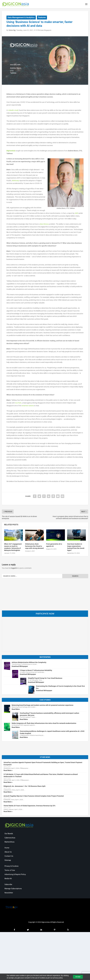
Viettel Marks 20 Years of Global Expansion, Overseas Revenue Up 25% (29, 806)
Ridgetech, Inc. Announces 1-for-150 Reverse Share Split (25, 787)
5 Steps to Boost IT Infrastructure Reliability (36, 671)
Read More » (8, 771)
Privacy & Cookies (12, 867)
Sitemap (8, 861)
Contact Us (9, 857)
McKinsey (16, 181)
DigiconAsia (11, 151)
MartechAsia (9, 842)
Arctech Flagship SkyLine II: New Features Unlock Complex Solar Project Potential (34, 796)
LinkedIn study (13, 111)
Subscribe (8, 885)
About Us (8, 852)
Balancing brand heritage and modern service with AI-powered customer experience (43, 706)
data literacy (44, 224)
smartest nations (28, 406)
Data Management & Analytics (21, 18)
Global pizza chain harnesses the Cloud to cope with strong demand (34, 547)
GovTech (18, 403)
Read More (16, 710)
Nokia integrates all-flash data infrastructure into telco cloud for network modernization (44, 724)
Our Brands (9, 834)
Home (7, 848)
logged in (14, 569)
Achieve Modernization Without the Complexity (29, 663)
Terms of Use (10, 871)
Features (42, 18)
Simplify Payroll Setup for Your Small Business (45, 679)
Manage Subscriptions (13, 889)
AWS (76, 214)
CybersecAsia (10, 838)
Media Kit (8, 879)
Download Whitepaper (20, 667)
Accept (78, 977)
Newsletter (9, 893)
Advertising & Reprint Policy (15, 875)
